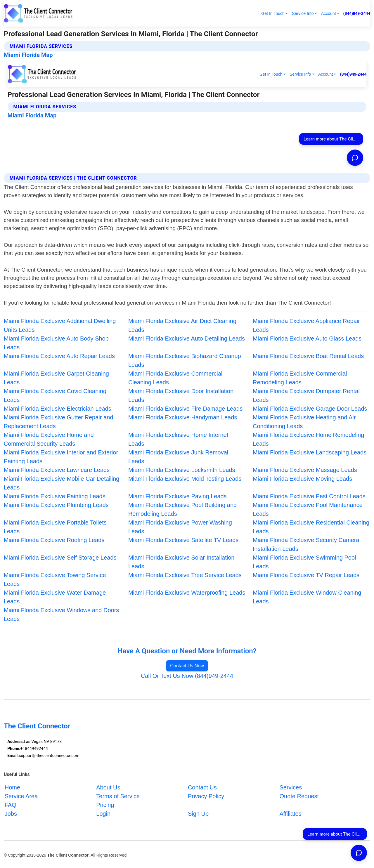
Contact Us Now (187, 666)
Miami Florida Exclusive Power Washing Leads (180, 527)
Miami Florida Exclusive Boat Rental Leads (308, 356)
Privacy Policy (206, 796)
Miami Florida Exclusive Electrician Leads (58, 409)
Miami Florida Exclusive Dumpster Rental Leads (306, 395)
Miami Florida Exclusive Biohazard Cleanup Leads (185, 360)
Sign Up (198, 814)
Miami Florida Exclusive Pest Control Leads (309, 496)
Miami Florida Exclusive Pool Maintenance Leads (308, 509)
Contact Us (202, 787)
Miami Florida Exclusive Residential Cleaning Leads (311, 527)
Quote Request (299, 796)
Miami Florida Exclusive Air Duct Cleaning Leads (182, 325)
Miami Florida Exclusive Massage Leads (305, 470)
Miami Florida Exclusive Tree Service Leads (185, 575)
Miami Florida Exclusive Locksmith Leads (182, 470)
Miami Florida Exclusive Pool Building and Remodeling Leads (182, 509)
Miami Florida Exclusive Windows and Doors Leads (62, 614)
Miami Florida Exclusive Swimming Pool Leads (304, 562)
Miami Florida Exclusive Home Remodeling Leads (308, 439)
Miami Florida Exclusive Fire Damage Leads (185, 409)
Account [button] (329, 13)
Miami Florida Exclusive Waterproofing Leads (187, 593)
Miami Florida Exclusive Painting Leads (55, 496)
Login (103, 814)
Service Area (21, 796)
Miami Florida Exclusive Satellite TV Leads (183, 540)
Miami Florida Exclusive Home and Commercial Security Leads (49, 439)
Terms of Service (118, 796)
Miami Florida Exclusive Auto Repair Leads (59, 356)
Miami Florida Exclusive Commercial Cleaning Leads (175, 378)
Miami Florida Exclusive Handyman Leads (183, 417)
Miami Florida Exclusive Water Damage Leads (55, 597)
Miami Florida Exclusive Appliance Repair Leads (306, 325)
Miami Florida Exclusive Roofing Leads (54, 540)
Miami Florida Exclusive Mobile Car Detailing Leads (62, 483)
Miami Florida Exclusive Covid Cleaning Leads (55, 395)
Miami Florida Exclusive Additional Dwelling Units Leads (60, 325)
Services (291, 787)
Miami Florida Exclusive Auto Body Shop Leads (56, 343)
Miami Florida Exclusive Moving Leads (302, 479)
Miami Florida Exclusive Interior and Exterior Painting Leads (61, 457)
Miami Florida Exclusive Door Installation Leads (181, 395)
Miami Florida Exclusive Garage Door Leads (310, 409)
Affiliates (290, 814)
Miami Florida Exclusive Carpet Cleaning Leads (56, 378)
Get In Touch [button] (273, 13)
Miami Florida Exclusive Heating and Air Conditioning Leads (304, 422)
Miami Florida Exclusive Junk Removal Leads (178, 457)
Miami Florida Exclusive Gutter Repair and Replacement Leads (59, 422)
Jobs (11, 814)
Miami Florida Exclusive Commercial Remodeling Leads (300, 378)
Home (12, 787)
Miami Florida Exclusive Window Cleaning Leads (307, 597)
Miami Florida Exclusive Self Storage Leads (60, 558)
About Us (108, 787)
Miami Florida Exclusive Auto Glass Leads (307, 338)
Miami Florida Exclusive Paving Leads (178, 496)
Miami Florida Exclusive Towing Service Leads (55, 579)
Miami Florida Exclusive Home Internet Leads (178, 439)
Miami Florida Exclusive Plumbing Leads (56, 505)
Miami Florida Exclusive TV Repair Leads (306, 575)
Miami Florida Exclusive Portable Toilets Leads (55, 527)
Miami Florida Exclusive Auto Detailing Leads (187, 338)
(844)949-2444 (357, 13)
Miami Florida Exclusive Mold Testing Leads (185, 479)
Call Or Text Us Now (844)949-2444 (187, 676)
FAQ (11, 805)
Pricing (105, 805)
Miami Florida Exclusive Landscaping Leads (310, 452)
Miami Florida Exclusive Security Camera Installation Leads (306, 544)
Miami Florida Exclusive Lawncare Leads (57, 470)
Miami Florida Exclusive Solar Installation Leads (181, 562)
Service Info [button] (303, 13)
